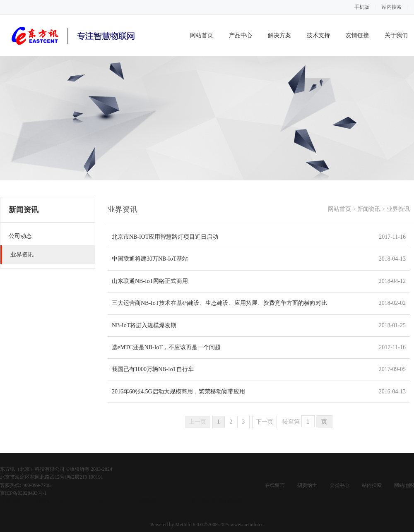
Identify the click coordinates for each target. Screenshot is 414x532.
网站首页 (202, 35)
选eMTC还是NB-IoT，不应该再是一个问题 (166, 347)
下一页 (265, 422)
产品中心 (241, 35)
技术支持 (318, 35)
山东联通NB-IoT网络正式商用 (150, 281)
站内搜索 (392, 7)
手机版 (362, 7)
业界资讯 (398, 209)
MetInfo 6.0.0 (189, 525)
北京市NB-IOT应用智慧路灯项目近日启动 (165, 237)
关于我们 (396, 35)
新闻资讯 (369, 209)
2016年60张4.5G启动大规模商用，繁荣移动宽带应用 (178, 392)
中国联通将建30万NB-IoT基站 (150, 259)
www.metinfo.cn (247, 525)
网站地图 (404, 485)
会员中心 (339, 485)
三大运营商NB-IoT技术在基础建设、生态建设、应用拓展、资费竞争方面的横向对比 (219, 303)
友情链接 (357, 35)
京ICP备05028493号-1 (23, 493)
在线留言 (275, 485)
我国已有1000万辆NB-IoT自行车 (153, 369)
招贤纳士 (307, 485)
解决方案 (279, 35)
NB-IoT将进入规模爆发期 (144, 325)
